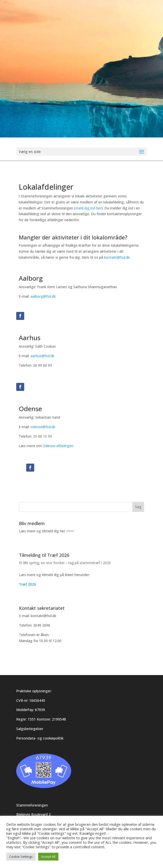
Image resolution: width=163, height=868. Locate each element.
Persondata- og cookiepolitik (40, 738)
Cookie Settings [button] (21, 857)
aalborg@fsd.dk (43, 296)
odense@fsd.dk (43, 427)
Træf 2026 (27, 584)
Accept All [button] (48, 857)
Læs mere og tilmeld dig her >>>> (47, 531)
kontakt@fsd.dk (117, 257)
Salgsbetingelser (30, 729)
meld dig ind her (88, 208)
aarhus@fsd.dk (42, 356)
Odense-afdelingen (58, 446)
